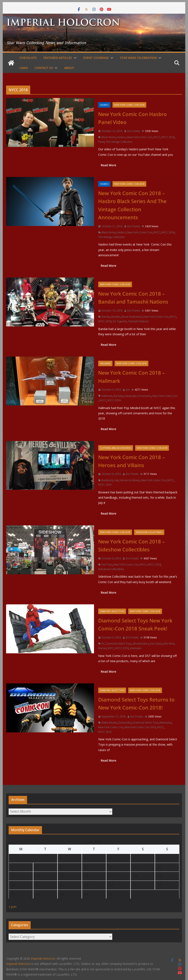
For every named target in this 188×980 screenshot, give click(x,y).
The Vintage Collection (119, 142)
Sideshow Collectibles (149, 532)
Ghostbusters (141, 644)
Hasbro (104, 105)
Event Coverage (96, 58)
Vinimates (136, 648)
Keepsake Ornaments (138, 396)
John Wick (169, 644)
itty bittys (119, 396)
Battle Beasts (109, 723)
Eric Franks (134, 131)
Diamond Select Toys (112, 611)
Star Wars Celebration (138, 58)
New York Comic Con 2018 (129, 105)
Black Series (109, 137)
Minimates (166, 723)
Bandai (106, 317)
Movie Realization (132, 317)
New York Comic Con (140, 137)
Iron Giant (156, 644)
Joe (128, 390)
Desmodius (125, 723)
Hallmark (105, 363)
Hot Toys (107, 565)
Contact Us (44, 68)
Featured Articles (58, 58)
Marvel (102, 648)
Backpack (107, 480)
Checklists (28, 58)
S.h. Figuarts (120, 321)
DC (103, 644)
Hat (116, 480)
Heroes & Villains (130, 480)
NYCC (157, 137)
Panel (101, 142)
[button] (74, 58)
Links (24, 68)
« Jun (12, 907)
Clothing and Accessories (116, 448)
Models (116, 317)
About (69, 68)
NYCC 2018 (168, 137)
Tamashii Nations (138, 321)
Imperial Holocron (18, 964)
